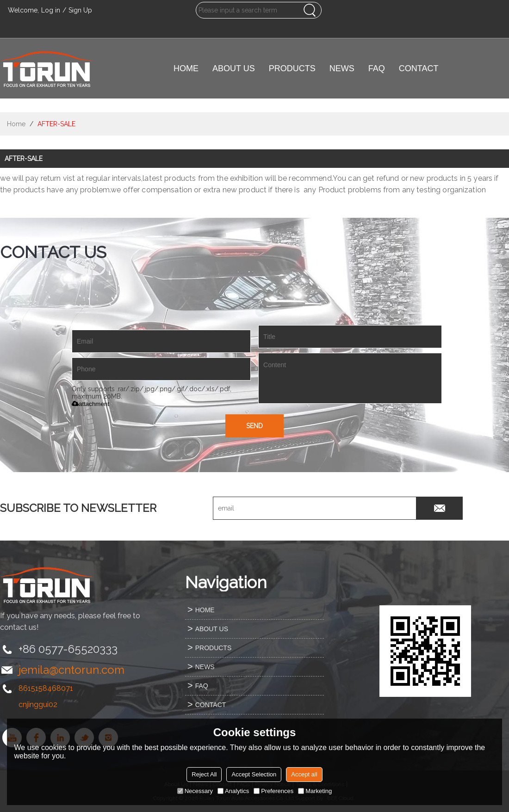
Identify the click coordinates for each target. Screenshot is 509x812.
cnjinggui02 (38, 704)
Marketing (315, 791)
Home (16, 124)
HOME (186, 68)
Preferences (273, 791)
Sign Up (80, 10)
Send (254, 426)
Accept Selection (254, 774)
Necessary (195, 791)
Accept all (304, 774)
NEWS (342, 68)
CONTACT (419, 68)
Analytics (233, 791)
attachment (90, 404)
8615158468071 (46, 688)
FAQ (377, 68)
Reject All (204, 774)
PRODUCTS (292, 68)
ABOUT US (234, 68)
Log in (51, 10)
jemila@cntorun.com (71, 670)
